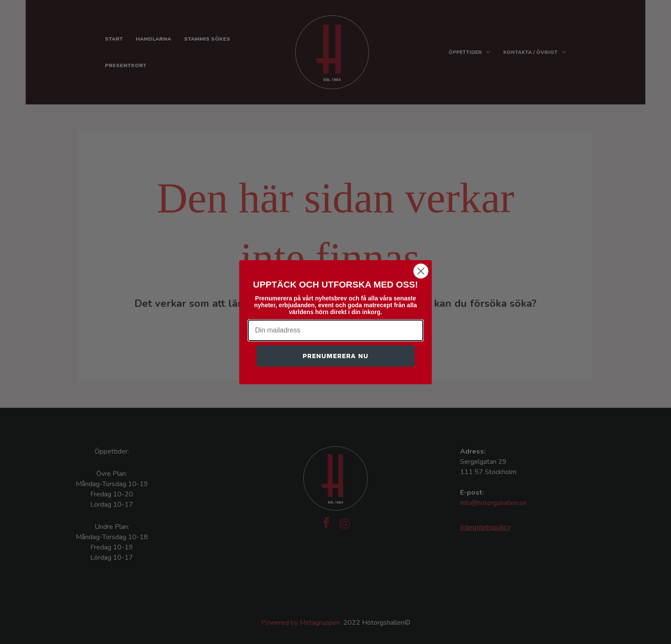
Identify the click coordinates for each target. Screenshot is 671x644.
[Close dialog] (421, 271)
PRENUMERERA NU (335, 356)
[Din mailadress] (335, 330)
